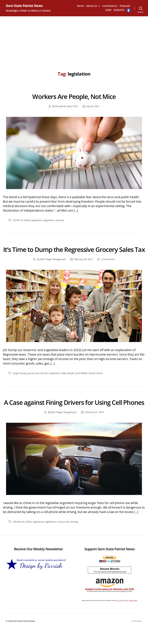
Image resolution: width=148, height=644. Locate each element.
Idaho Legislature (33, 220)
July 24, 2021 (93, 106)
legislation (49, 220)
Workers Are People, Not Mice (74, 96)
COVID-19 (18, 220)
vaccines (60, 220)
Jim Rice (45, 381)
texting (74, 537)
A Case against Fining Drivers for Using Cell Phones (74, 414)
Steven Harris (96, 381)
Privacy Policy (133, 616)
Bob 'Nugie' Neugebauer (53, 267)
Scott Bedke (81, 381)
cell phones (19, 537)
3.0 (120, 616)
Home (80, 6)
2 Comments (108, 267)
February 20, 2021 (83, 267)
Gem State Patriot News (25, 6)
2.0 (118, 616)
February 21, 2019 (94, 428)
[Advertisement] (74, 38)
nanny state (63, 537)
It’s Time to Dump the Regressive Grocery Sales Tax (74, 253)
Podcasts (125, 6)
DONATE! (119, 10)
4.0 (127, 616)
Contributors (110, 6)
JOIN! (108, 10)
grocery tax (33, 381)
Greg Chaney (20, 381)
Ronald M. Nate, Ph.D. (67, 106)
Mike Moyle (68, 381)
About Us (92, 6)
